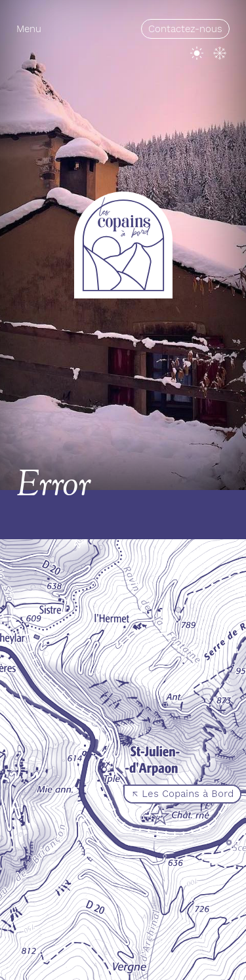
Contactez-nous (185, 29)
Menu (29, 29)
